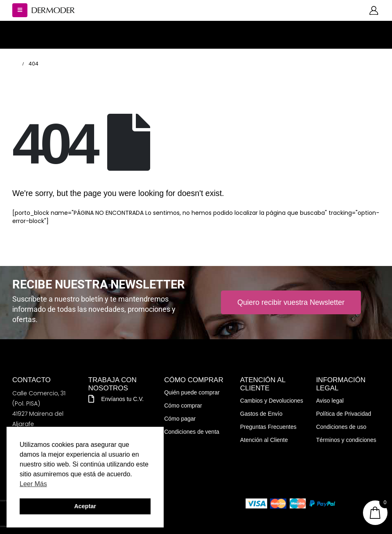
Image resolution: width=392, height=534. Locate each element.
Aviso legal (330, 401)
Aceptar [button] (85, 506)
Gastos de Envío (261, 414)
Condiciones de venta (192, 432)
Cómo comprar (183, 406)
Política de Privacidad (344, 414)
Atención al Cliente (264, 440)
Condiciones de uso (341, 427)
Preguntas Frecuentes (268, 427)
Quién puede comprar (192, 392)
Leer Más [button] (33, 484)
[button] (20, 10)
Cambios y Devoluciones (272, 401)
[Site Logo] (53, 10)
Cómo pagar (180, 419)
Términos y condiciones (346, 440)
